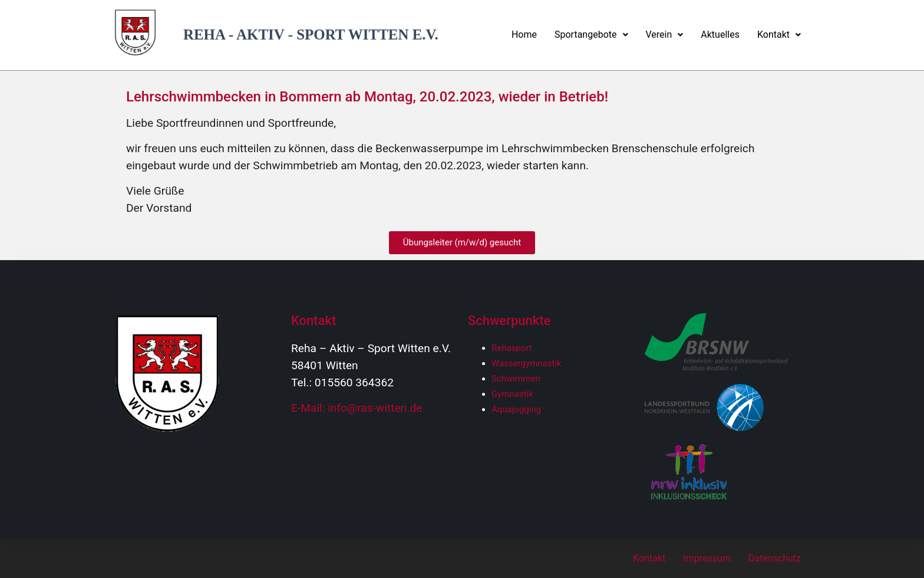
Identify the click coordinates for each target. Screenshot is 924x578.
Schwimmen (516, 379)
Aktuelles (720, 35)
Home (524, 35)
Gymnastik (512, 394)
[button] (591, 35)
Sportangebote (591, 35)
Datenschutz (775, 558)
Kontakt (779, 35)
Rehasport (512, 348)
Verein (665, 35)
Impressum (707, 558)
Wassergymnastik (527, 363)
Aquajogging (516, 409)
